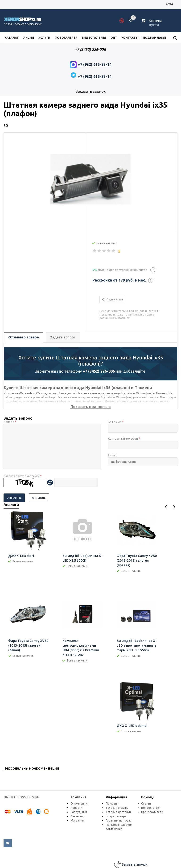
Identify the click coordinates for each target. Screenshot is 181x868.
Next (174, 507)
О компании (79, 803)
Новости (76, 808)
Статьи (146, 803)
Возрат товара (116, 816)
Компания (78, 797)
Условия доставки (118, 812)
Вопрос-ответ (151, 808)
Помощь (148, 797)
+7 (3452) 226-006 (99, 371)
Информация (116, 797)
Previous (166, 507)
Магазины (77, 820)
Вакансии (77, 816)
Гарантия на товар (119, 820)
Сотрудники (79, 812)
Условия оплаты (117, 808)
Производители (152, 812)
